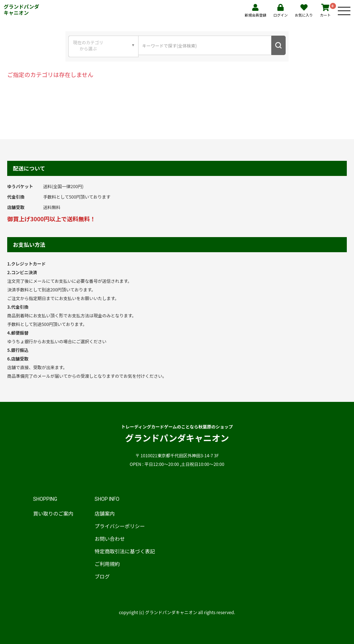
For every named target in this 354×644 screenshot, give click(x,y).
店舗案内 (105, 513)
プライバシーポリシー (120, 526)
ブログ (102, 576)
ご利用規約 (107, 564)
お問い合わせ (110, 539)
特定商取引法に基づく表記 (125, 551)
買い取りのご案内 (53, 513)
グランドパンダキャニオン (21, 10)
